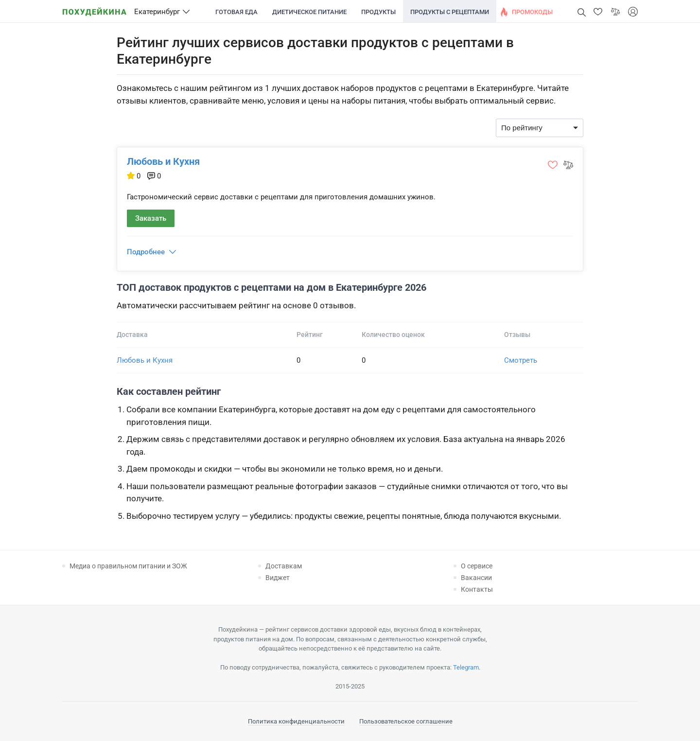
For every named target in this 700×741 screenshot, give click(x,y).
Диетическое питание (309, 12)
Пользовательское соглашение (406, 721)
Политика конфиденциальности (296, 721)
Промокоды (532, 12)
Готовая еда (236, 12)
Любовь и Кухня (163, 161)
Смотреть (521, 360)
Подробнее (146, 252)
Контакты (477, 589)
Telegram (466, 667)
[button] (598, 12)
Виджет (278, 578)
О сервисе (477, 566)
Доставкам (284, 566)
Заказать (151, 218)
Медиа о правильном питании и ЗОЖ (128, 566)
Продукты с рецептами (450, 12)
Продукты (378, 12)
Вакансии (476, 578)
